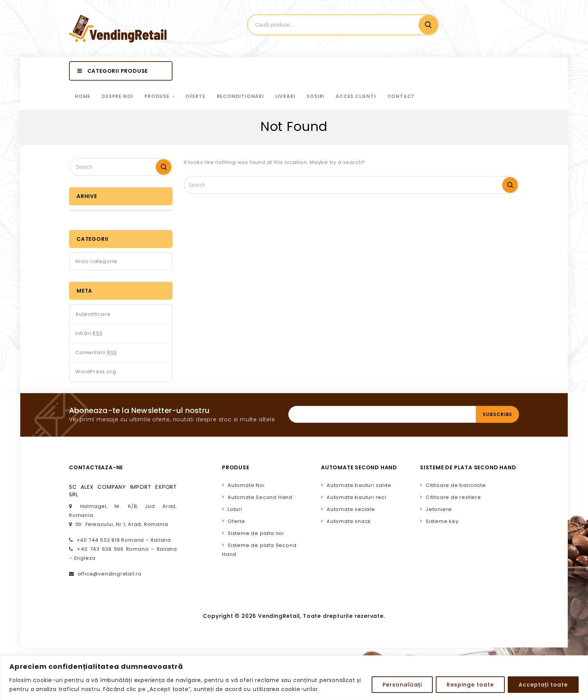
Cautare (428, 25)
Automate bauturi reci (356, 497)
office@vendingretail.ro (110, 574)
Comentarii (96, 353)
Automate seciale (351, 509)
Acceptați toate (543, 685)
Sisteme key (442, 521)
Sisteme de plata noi (256, 533)
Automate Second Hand (260, 497)
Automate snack (349, 521)
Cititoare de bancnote (456, 485)
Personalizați (402, 685)
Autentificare (93, 314)
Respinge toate (470, 685)
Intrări (89, 333)
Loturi (235, 509)
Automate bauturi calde (359, 485)
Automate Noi (246, 485)
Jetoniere (439, 509)
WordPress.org (96, 372)
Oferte (236, 521)
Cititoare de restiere (453, 497)
